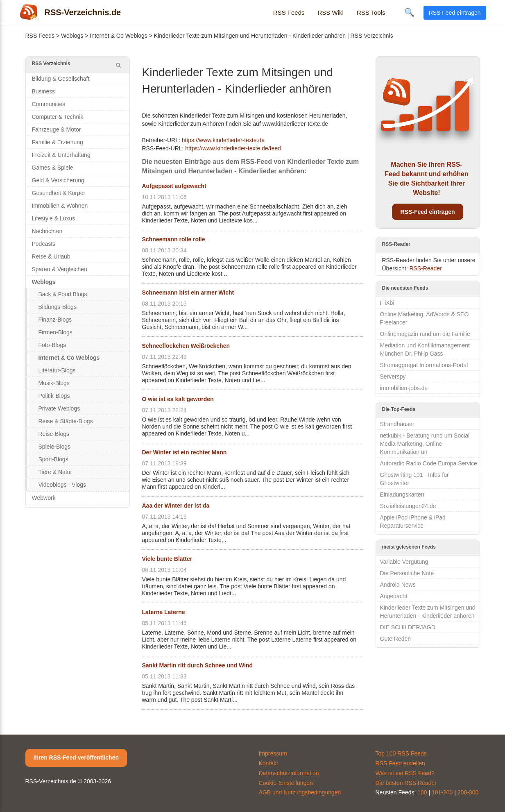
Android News (398, 585)
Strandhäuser (397, 424)
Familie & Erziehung (58, 142)
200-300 (468, 792)
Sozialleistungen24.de (408, 506)
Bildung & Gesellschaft (61, 79)
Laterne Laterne (164, 612)
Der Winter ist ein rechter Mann (185, 452)
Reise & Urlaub (51, 256)
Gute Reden (396, 639)
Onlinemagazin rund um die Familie (425, 334)
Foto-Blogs (52, 345)
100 (422, 792)
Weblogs (72, 36)
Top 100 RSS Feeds (401, 753)
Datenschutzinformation (289, 773)
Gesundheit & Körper (59, 193)
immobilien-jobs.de (404, 388)
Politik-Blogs (54, 396)
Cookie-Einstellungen (286, 783)
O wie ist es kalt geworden (178, 399)
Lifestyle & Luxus (54, 218)
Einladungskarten (402, 494)
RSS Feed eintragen (455, 13)
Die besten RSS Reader (406, 783)
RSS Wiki (331, 12)
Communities (49, 104)
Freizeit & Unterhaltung (61, 155)
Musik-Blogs (54, 383)
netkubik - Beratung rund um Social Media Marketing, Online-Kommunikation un (425, 444)
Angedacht (394, 596)
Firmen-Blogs (55, 332)
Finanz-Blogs (55, 320)
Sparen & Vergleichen (60, 269)
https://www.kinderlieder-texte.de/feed (233, 148)
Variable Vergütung (404, 562)
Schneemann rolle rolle (174, 239)
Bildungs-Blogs (58, 307)
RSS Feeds (289, 12)
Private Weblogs (59, 408)
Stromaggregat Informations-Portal (424, 365)
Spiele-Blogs (55, 447)
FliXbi (387, 303)
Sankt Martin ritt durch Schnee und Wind (198, 665)
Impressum (273, 753)
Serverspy (393, 377)
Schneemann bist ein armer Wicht (188, 293)
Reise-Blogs (54, 434)
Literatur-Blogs (57, 370)
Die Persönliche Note (407, 573)
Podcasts (44, 244)
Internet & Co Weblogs (119, 36)
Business (44, 91)
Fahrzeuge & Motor (57, 129)
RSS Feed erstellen (400, 763)
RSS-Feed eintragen (427, 212)
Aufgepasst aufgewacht (174, 186)
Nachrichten (47, 231)
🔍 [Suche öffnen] (409, 12)
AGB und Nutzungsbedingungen (300, 792)
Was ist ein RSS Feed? (405, 773)
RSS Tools (371, 12)
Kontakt (268, 763)
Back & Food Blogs (63, 294)
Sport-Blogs (53, 459)
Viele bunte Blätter (167, 559)
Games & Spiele (53, 168)
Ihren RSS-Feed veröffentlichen (76, 758)
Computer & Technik (58, 117)
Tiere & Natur (55, 472)
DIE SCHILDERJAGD (408, 627)
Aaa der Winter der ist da (176, 506)
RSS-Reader (425, 268)
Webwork (44, 498)
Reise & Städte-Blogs (66, 421)
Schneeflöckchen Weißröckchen (186, 346)
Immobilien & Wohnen (60, 206)
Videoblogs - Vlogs (62, 485)
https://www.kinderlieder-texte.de (223, 140)
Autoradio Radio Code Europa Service (429, 463)
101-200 (442, 792)
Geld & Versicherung (58, 180)
